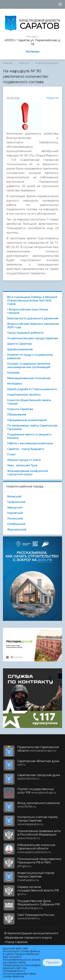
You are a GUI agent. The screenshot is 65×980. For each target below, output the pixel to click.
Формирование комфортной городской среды (27, 473)
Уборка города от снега (24, 460)
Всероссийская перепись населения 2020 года (33, 326)
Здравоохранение (20, 349)
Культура (13, 373)
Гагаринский (16, 502)
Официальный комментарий (27, 420)
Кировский (15, 513)
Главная (8, 63)
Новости (24, 63)
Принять (53, 962)
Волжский (14, 496)
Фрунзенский (17, 530)
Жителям (32, 52)
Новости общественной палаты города (29, 402)
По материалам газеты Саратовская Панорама (32, 427)
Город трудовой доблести (25, 333)
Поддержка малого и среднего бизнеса (29, 436)
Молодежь (15, 384)
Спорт (11, 454)
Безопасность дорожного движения (33, 318)
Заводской (15, 507)
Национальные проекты (24, 395)
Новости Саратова (47, 63)
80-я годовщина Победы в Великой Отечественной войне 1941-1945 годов (32, 300)
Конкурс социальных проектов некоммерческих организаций (29, 365)
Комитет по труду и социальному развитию (30, 356)
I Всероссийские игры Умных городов (28, 311)
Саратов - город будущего (26, 449)
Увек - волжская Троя (22, 465)
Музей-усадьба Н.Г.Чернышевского (32, 389)
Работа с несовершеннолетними (30, 443)
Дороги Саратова (19, 344)
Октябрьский (16, 524)
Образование (17, 414)
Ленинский (15, 518)
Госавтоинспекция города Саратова (32, 338)
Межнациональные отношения (29, 378)
